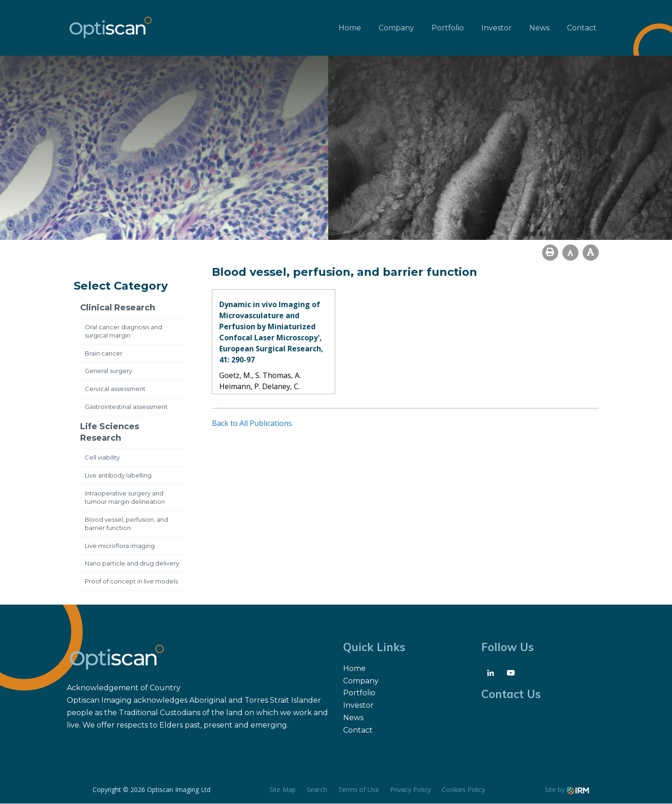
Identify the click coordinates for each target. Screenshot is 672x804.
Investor (497, 28)
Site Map (283, 790)
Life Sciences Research (110, 433)
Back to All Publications (252, 424)
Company (396, 28)
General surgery (108, 371)
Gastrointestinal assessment (126, 407)
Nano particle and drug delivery (132, 564)
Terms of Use (359, 790)
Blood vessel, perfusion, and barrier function (126, 524)
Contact (582, 28)
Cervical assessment (115, 389)
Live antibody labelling (118, 476)
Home (350, 28)
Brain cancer (104, 353)
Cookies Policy (463, 790)
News (539, 28)
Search (317, 790)
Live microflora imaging (120, 546)
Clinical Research (118, 308)
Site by (567, 790)
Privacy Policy (410, 790)
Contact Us (511, 694)
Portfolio (448, 28)
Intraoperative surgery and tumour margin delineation (125, 498)
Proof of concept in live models (131, 582)
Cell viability (102, 458)
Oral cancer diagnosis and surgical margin (123, 331)
